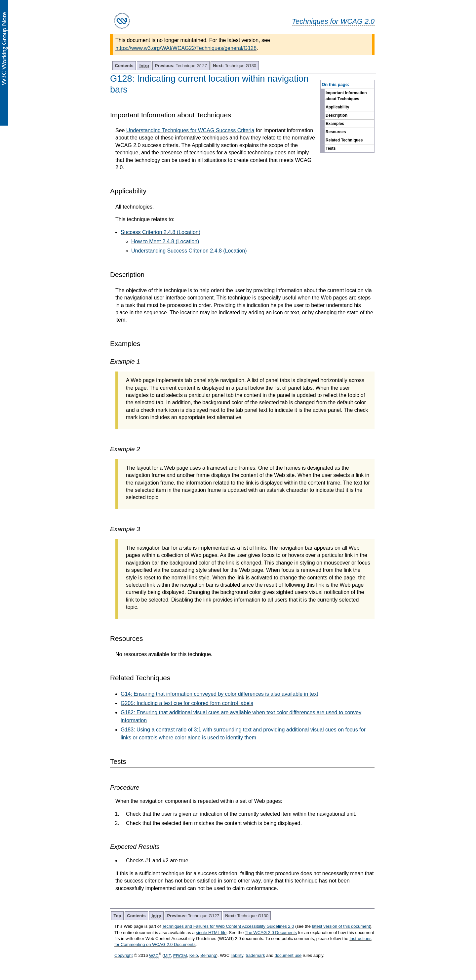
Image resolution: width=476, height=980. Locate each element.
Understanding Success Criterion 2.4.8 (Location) (189, 251)
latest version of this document (341, 926)
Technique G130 (235, 66)
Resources (336, 132)
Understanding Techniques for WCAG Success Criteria (190, 130)
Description (337, 115)
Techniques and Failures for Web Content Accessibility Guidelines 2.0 (228, 926)
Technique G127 (181, 66)
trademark (255, 956)
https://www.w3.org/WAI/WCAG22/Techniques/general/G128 (186, 48)
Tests (331, 148)
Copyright (124, 956)
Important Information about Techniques (346, 96)
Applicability (337, 107)
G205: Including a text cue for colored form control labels (187, 703)
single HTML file (211, 933)
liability (237, 956)
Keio (194, 956)
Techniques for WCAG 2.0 (333, 21)
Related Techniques (344, 140)
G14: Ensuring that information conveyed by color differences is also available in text (219, 694)
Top (118, 916)
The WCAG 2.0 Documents (271, 933)
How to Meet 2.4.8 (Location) (165, 241)
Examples (335, 124)
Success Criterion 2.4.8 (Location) (160, 232)
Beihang (208, 956)
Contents (124, 66)
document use (288, 956)
